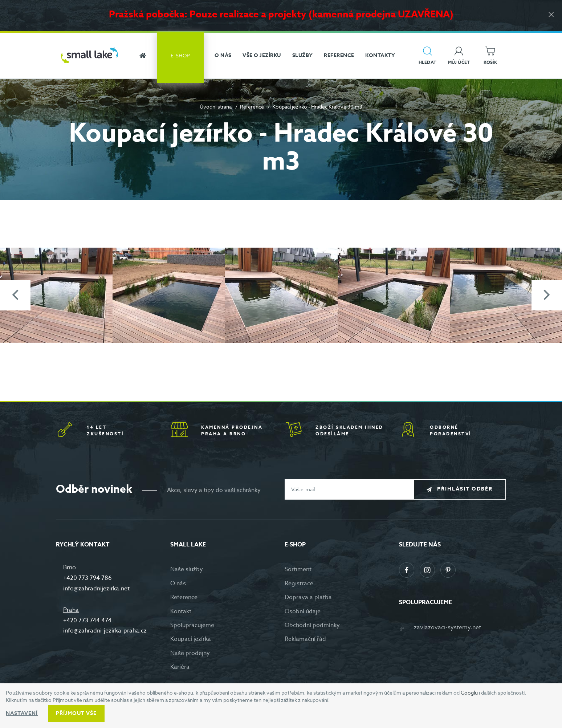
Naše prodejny (190, 653)
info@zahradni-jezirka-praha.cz (105, 631)
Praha (71, 610)
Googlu (469, 693)
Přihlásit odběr (465, 489)
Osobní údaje (303, 611)
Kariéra (180, 667)
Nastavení (22, 713)
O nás (178, 583)
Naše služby (187, 569)
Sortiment (298, 569)
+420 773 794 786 (87, 578)
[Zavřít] (551, 15)
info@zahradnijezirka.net (96, 589)
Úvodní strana (216, 107)
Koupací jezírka (191, 639)
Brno (70, 568)
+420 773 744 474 (87, 621)
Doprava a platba (308, 597)
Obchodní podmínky (312, 625)
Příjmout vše (76, 713)
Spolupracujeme (192, 625)
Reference (252, 107)
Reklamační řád (305, 639)
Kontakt (181, 611)
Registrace (299, 583)
